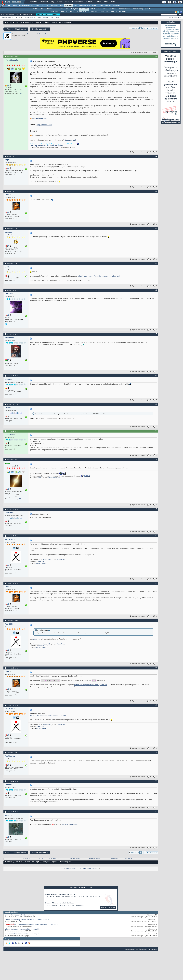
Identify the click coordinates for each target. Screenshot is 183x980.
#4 (156, 228)
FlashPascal (61, 560)
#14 (156, 583)
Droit (106, 2)
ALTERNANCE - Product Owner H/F (60, 894)
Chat (67, 2)
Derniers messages (7, 17)
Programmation (85, 6)
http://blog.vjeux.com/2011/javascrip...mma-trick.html (99, 276)
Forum (10, 22)
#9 (156, 404)
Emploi (88, 2)
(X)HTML (148, 9)
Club (113, 2)
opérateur (36, 639)
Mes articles (42, 146)
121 (20, 94)
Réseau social (29, 17)
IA (42, 6)
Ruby (105, 9)
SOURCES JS (92, 12)
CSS (61, 9)
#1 (156, 56)
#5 (156, 263)
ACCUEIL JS (54, 12)
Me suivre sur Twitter (55, 146)
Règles (58, 17)
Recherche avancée (175, 17)
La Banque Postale (58, 905)
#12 (156, 509)
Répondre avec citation (137, 152)
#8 (156, 376)
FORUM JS (63, 12)
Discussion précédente (72, 869)
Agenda (46, 17)
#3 (156, 191)
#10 (156, 431)
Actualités (27, 859)
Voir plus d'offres (108, 908)
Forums (33, 2)
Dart (66, 9)
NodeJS (92, 9)
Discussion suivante (91, 869)
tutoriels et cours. (54, 478)
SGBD (94, 6)
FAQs (40, 478)
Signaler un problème (40, 29)
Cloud (37, 6)
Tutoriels (44, 2)
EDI (76, 6)
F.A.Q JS (72, 12)
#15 (156, 620)
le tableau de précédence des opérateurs (91, 685)
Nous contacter (130, 949)
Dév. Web (69, 6)
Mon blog (33, 146)
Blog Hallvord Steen (44, 125)
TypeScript (112, 9)
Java (61, 6)
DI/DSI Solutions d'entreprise (23, 6)
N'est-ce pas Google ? (71, 824)
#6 (156, 290)
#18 (156, 752)
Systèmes (117, 6)
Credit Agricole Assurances (63, 897)
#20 (156, 812)
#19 (156, 781)
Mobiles (108, 6)
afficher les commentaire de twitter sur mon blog (23, 929)
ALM (47, 6)
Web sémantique (124, 9)
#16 (156, 668)
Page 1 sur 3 (135, 28)
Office (101, 6)
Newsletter (77, 2)
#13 (156, 536)
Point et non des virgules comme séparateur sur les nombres (27, 920)
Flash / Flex (74, 9)
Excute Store (41, 563)
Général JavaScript (32, 22)
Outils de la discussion (138, 53)
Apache (50, 9)
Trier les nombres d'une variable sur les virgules (22, 934)
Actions (18, 17)
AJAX (43, 9)
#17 (156, 705)
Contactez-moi (70, 140)
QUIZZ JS (122, 12)
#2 (156, 156)
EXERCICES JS (104, 12)
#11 (156, 460)
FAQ (52, 2)
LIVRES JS (114, 12)
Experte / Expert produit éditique (59, 903)
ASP (56, 9)
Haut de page (152, 949)
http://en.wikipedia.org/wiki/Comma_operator (48, 716)
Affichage (152, 53)
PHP (99, 9)
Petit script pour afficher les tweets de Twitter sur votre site (36, 925)
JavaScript (84, 9)
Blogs (59, 2)
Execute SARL (43, 562)
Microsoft (54, 6)
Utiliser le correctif (40, 118)
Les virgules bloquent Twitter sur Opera (35, 34)
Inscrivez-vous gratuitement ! (48, 14)
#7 (156, 334)
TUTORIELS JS (81, 12)
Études (97, 2)
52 (20, 499)
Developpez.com (142, 949)
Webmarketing (138, 9)
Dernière (154, 28)
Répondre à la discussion (16, 29)
